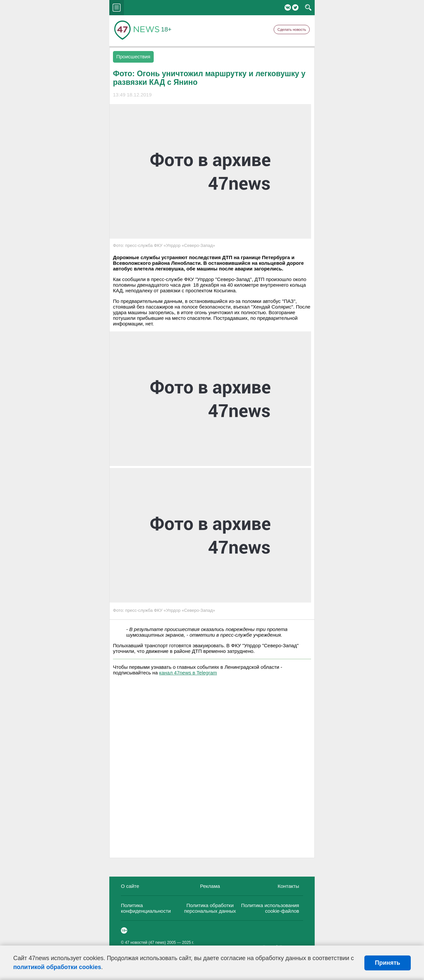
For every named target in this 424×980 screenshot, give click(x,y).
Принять (388, 963)
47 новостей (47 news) (145, 943)
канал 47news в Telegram (188, 673)
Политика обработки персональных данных (210, 908)
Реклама (210, 886)
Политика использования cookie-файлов (270, 908)
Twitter (295, 7)
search (308, 8)
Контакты (288, 886)
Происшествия (133, 57)
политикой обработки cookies (57, 967)
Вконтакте (288, 7)
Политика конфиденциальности (146, 908)
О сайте (130, 886)
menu (117, 8)
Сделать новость (292, 29)
